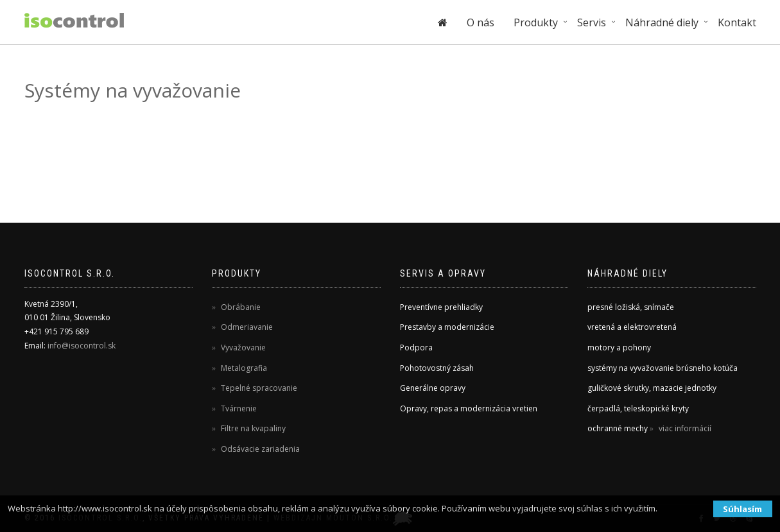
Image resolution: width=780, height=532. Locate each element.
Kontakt (737, 22)
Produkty (536, 22)
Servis (592, 22)
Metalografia (243, 368)
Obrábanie (240, 307)
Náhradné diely (662, 22)
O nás (481, 22)
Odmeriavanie (246, 327)
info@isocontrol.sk (82, 346)
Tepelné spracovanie (258, 388)
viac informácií (684, 428)
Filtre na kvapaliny (252, 428)
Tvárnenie (238, 408)
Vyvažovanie (242, 348)
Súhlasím (742, 509)
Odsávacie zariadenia (259, 449)
